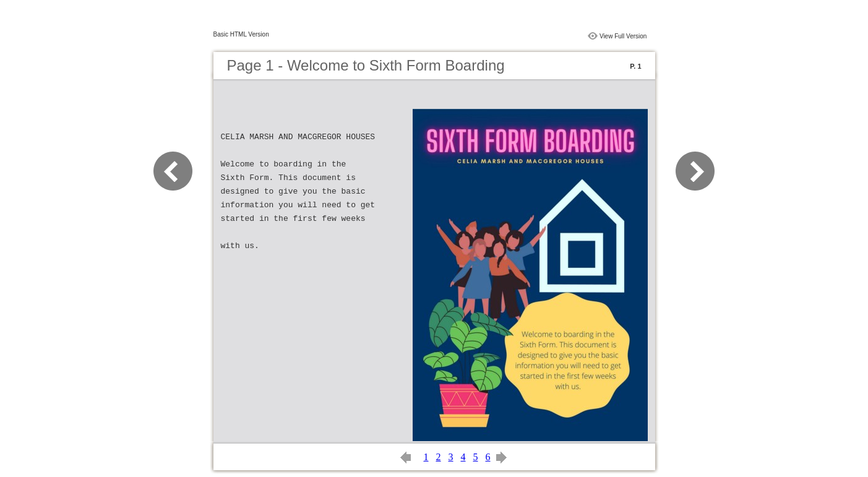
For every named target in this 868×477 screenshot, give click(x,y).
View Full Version (623, 36)
